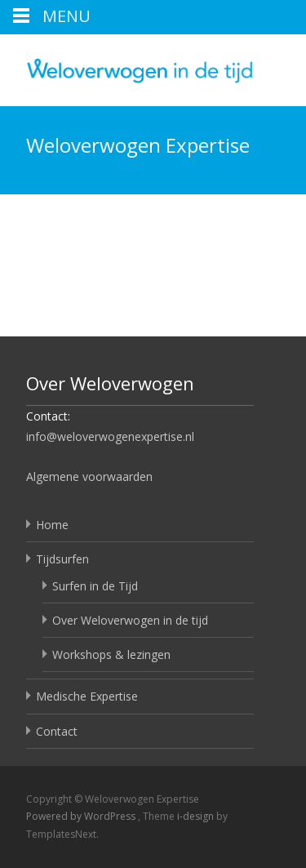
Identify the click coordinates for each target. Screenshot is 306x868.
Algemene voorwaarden (89, 476)
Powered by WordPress (82, 816)
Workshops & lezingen (111, 654)
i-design (197, 816)
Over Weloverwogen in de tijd (130, 620)
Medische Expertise (87, 696)
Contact (57, 731)
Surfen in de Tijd (95, 586)
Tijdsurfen (62, 559)
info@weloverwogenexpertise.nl (110, 436)
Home (52, 525)
